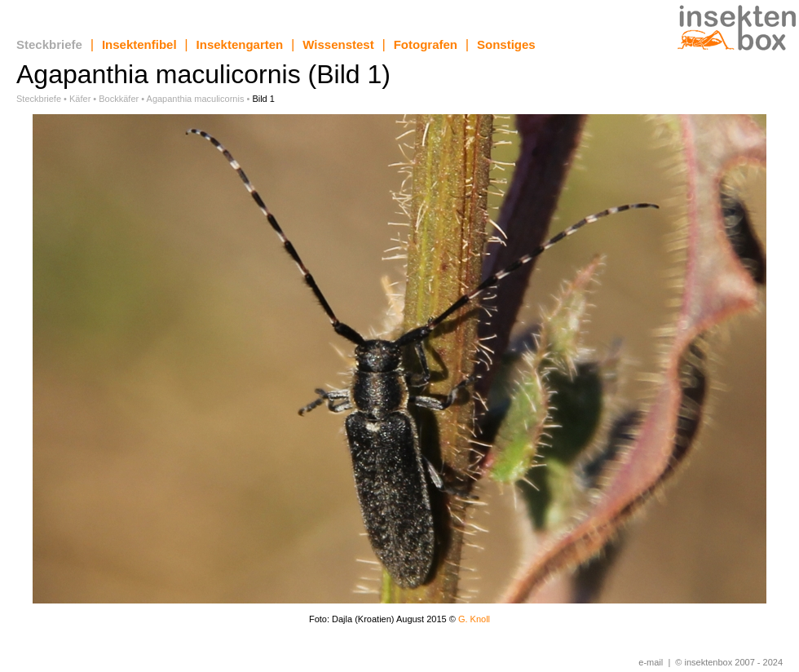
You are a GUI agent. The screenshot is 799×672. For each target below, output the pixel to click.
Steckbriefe (49, 44)
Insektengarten (240, 44)
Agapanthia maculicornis (196, 99)
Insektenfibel (139, 44)
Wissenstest (338, 44)
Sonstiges (506, 44)
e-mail (651, 662)
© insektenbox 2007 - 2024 (729, 662)
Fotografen (426, 44)
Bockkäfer (119, 99)
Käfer (80, 99)
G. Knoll (474, 619)
